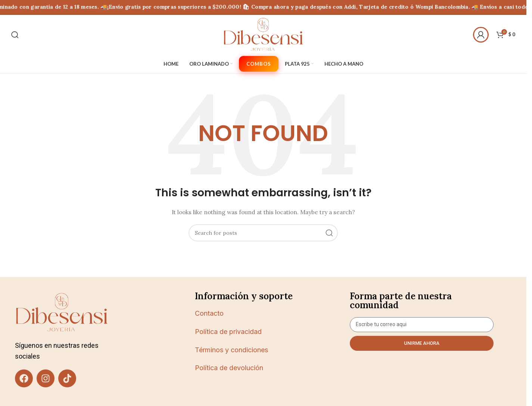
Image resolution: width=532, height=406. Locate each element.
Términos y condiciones (231, 350)
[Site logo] (263, 34)
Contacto (209, 313)
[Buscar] (15, 35)
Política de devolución (229, 368)
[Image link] (62, 312)
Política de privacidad (228, 332)
